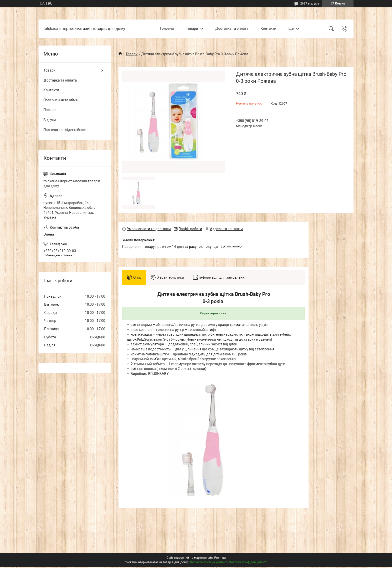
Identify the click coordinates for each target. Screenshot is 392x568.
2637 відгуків (310, 4)
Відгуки (50, 120)
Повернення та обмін (61, 100)
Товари (192, 29)
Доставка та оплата (232, 29)
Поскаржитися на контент (208, 563)
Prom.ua (220, 559)
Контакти (268, 29)
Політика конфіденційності (65, 130)
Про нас (50, 110)
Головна (167, 29)
